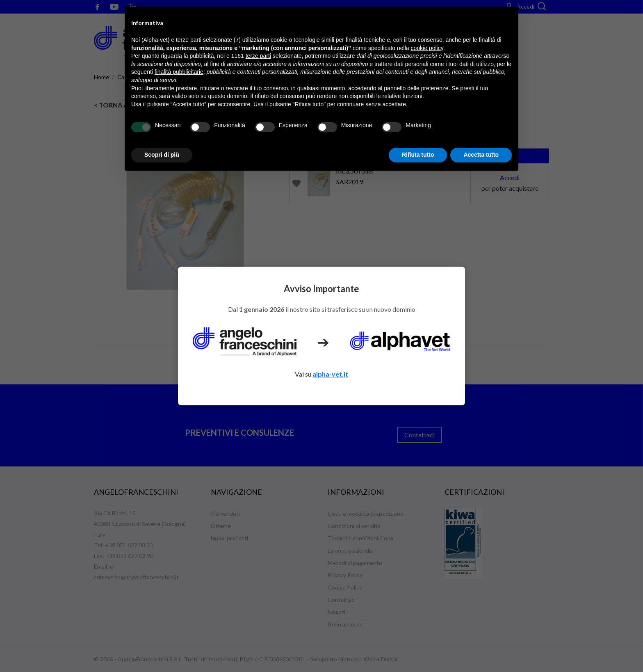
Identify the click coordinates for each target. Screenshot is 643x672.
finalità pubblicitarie (179, 72)
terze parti (258, 56)
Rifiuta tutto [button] (418, 155)
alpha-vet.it (330, 374)
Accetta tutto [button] (481, 155)
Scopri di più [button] (162, 155)
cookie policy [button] (427, 48)
